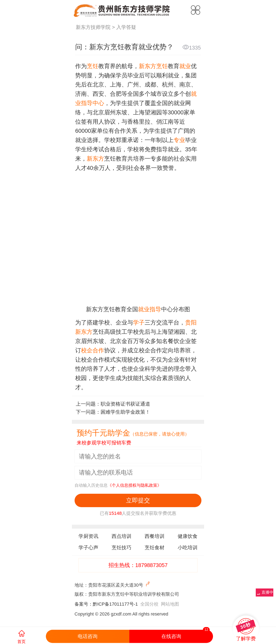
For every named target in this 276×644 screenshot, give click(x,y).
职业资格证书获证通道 (125, 404)
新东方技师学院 (93, 27)
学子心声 (88, 548)
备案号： (84, 604)
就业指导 (150, 309)
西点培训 (121, 536)
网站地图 (170, 604)
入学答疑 (126, 27)
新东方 (95, 159)
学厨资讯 (88, 536)
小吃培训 (188, 548)
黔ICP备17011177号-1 (115, 604)
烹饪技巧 (121, 548)
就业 (185, 66)
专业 (179, 140)
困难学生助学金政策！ (125, 412)
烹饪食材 (155, 548)
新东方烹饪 (153, 66)
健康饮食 (188, 536)
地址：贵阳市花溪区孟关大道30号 (113, 584)
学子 (139, 323)
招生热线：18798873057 (138, 565)
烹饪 (93, 66)
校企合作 (93, 350)
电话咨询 (88, 636)
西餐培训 (155, 536)
